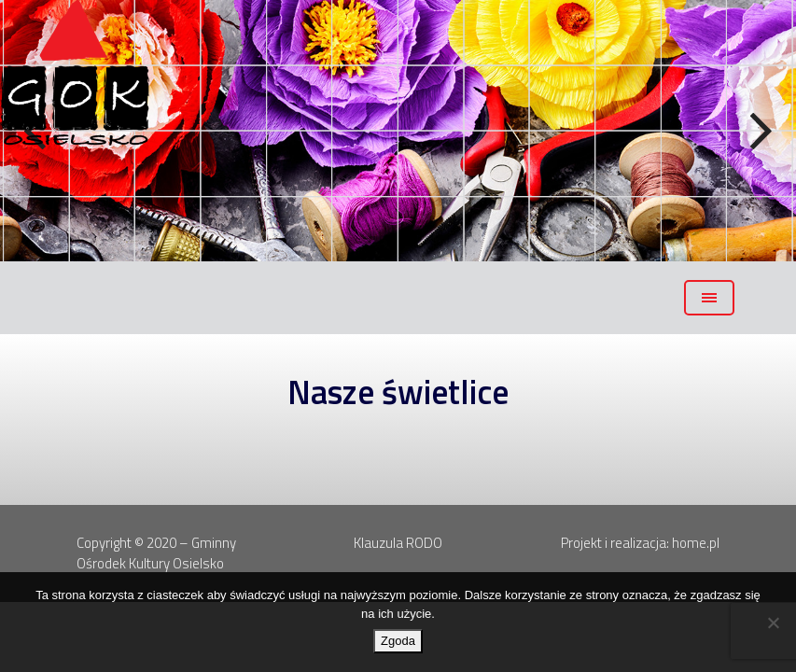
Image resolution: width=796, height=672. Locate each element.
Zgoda (398, 641)
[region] (398, 131)
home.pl (696, 543)
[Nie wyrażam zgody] (773, 623)
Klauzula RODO (398, 543)
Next (759, 132)
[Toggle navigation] (709, 298)
